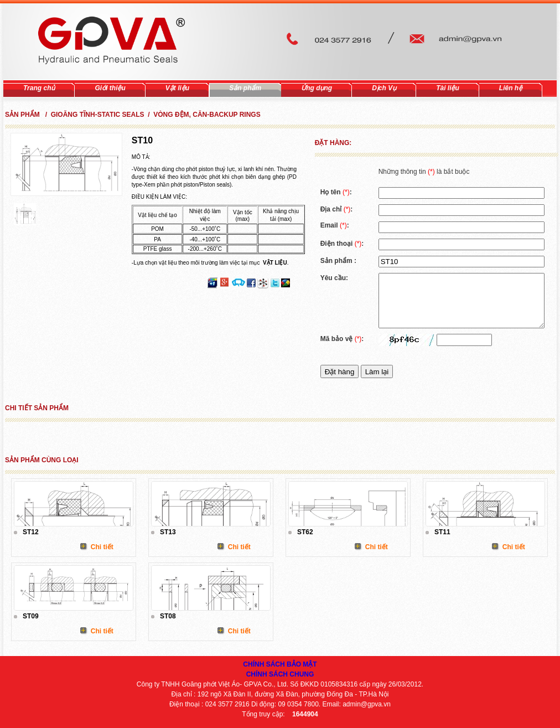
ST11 (442, 532)
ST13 (168, 532)
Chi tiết (102, 547)
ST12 (31, 532)
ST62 (305, 532)
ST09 (31, 616)
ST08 (168, 616)
